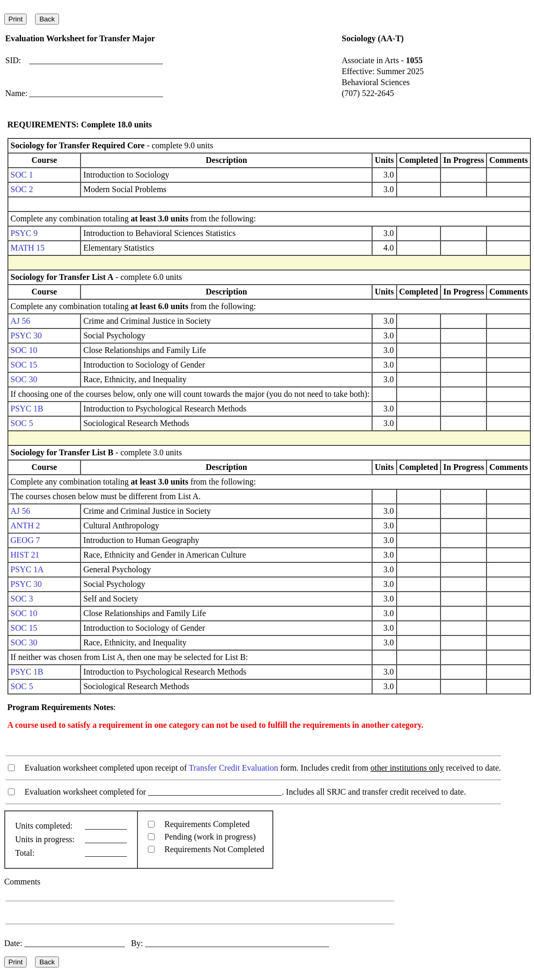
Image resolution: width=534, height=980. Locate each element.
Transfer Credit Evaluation (233, 768)
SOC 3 (22, 599)
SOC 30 (24, 379)
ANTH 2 (25, 526)
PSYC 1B (27, 409)
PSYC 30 (26, 335)
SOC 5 (22, 423)
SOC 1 (22, 175)
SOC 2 (22, 189)
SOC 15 (24, 365)
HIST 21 (25, 555)
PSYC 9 (24, 233)
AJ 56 (20, 321)
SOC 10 (24, 350)
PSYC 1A (27, 569)
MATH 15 (27, 248)
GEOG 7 (25, 540)
